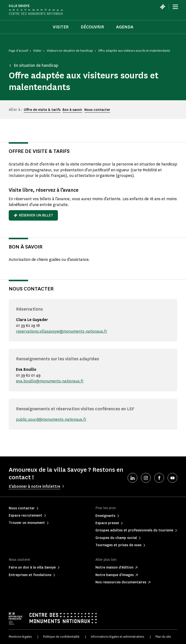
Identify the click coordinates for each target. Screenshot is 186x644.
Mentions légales (20, 637)
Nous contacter (97, 110)
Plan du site (163, 637)
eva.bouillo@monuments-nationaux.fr (50, 381)
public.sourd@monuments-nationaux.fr (51, 419)
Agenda (125, 27)
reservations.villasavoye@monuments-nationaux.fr (62, 331)
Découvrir (92, 27)
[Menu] (175, 7)
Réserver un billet (33, 215)
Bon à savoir (72, 110)
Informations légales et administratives (117, 637)
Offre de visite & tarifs (42, 110)
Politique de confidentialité (61, 637)
